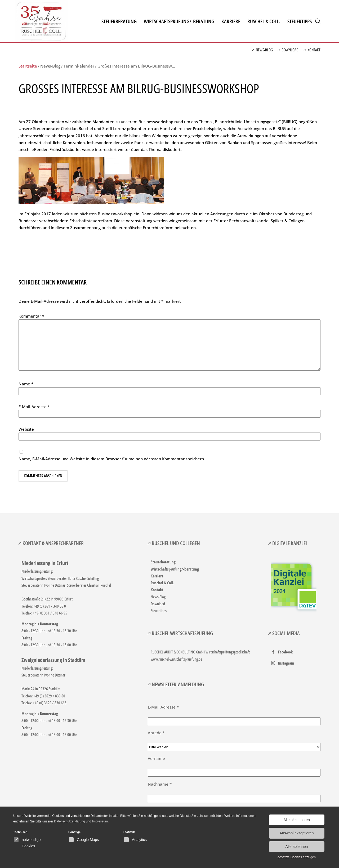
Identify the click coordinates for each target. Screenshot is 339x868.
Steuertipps (159, 611)
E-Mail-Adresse (34, 407)
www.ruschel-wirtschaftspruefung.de (176, 659)
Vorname (156, 758)
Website (26, 429)
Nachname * (160, 784)
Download (158, 604)
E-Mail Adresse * (163, 707)
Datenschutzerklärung (70, 821)
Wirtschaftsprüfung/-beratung (175, 569)
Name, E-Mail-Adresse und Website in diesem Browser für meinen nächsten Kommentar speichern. (112, 459)
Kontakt (157, 590)
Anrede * (156, 733)
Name (26, 384)
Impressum (100, 821)
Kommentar (31, 316)
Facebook (285, 652)
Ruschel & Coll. (162, 583)
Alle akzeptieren (297, 820)
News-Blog (158, 597)
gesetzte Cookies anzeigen (297, 857)
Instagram (286, 663)
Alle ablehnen (297, 847)
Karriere (157, 576)
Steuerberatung (163, 562)
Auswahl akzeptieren (296, 833)
